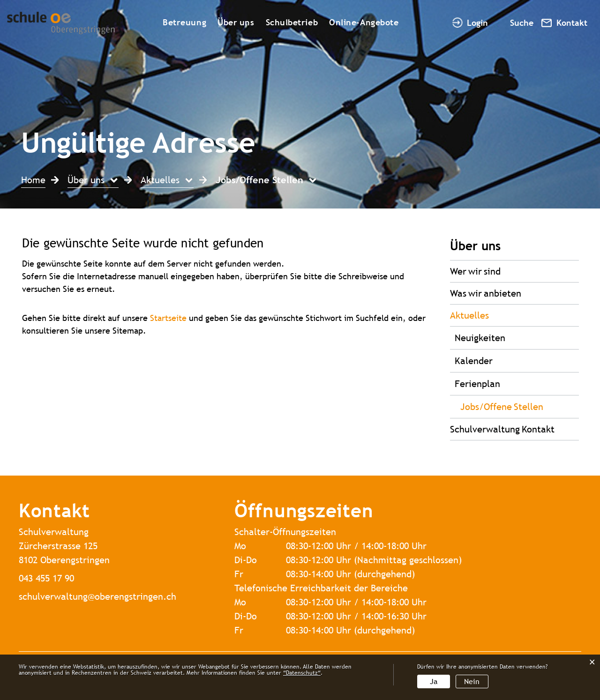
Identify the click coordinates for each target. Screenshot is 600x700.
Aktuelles (469, 315)
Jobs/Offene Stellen (520, 406)
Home (33, 180)
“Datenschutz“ (302, 673)
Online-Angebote (364, 22)
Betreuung (184, 22)
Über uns (236, 22)
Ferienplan (477, 384)
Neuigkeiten (480, 338)
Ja (434, 681)
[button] (93, 181)
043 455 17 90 (46, 578)
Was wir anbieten (486, 293)
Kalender (474, 361)
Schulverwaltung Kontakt (502, 429)
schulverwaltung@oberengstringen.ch (97, 596)
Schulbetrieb (292, 22)
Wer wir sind (475, 271)
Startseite (168, 318)
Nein (472, 681)
